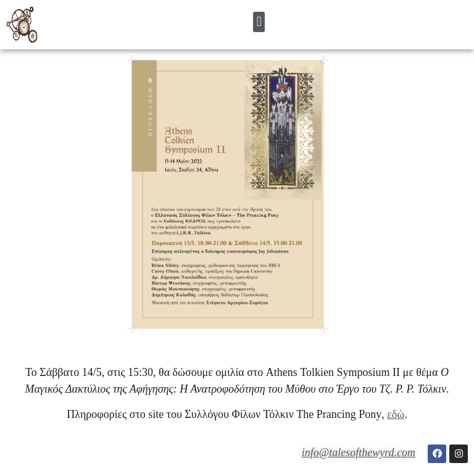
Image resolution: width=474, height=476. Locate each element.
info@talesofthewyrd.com (359, 453)
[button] (259, 22)
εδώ (396, 414)
